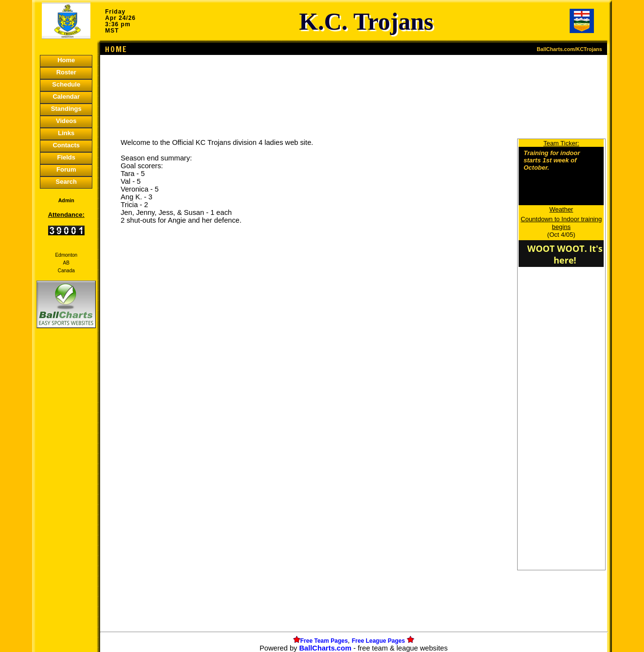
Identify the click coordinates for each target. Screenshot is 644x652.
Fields (66, 157)
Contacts (66, 145)
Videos (66, 121)
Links (66, 133)
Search (66, 182)
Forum (66, 169)
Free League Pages (378, 641)
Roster (66, 72)
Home (66, 60)
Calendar (66, 97)
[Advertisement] (66, 498)
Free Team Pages (324, 641)
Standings (66, 109)
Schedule (66, 84)
